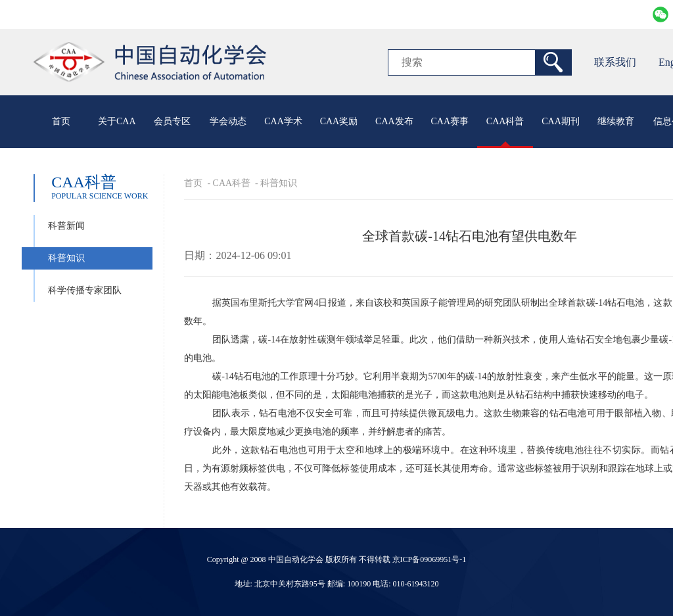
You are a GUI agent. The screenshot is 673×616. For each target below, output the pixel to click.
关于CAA (117, 121)
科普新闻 (66, 226)
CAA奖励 (339, 121)
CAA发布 (394, 121)
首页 (61, 121)
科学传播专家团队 (85, 290)
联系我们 (615, 62)
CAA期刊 (561, 121)
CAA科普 (505, 121)
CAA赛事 (450, 121)
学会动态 (228, 121)
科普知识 (66, 258)
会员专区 (172, 121)
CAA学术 (283, 121)
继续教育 (616, 121)
